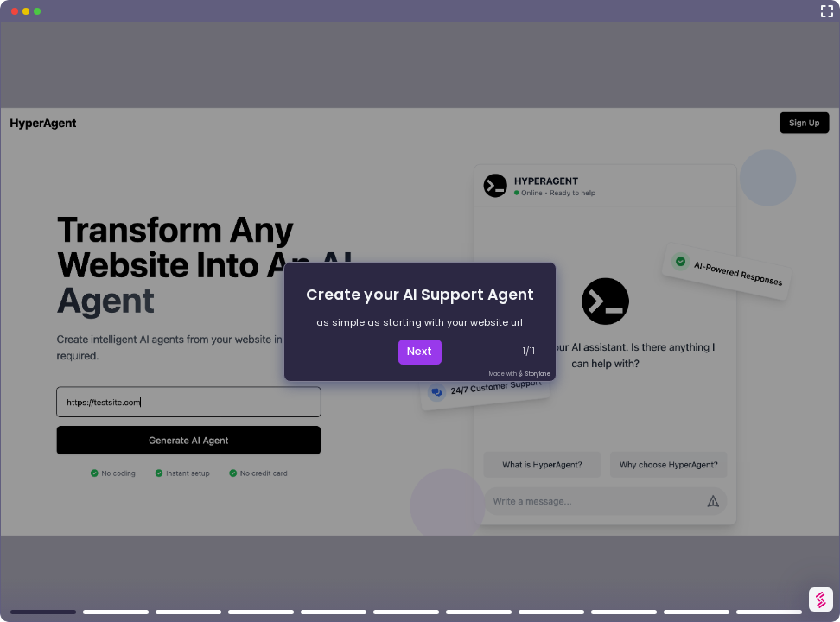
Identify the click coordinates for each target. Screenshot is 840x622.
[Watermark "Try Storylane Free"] (821, 600)
